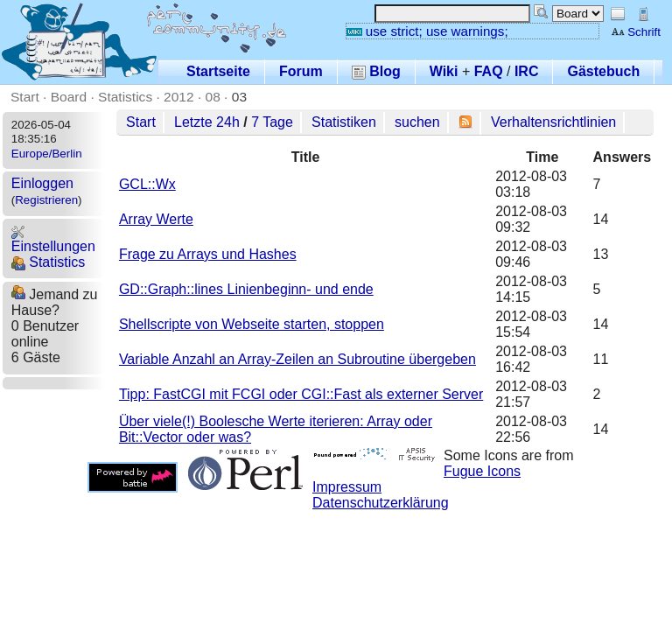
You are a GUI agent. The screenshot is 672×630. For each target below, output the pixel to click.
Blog (376, 71)
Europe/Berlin (47, 154)
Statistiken (344, 122)
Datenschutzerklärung (381, 503)
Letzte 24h (207, 122)
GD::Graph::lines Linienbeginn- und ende (246, 289)
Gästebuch (603, 71)
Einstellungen (53, 239)
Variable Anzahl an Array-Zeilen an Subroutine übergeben (297, 359)
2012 (179, 97)
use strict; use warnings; (427, 31)
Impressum (347, 487)
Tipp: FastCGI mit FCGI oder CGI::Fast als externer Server (301, 394)
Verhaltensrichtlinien (553, 122)
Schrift (636, 32)
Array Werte (156, 219)
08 (213, 97)
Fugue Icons (482, 471)
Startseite (218, 71)
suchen (417, 122)
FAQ (489, 71)
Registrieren (46, 200)
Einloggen (42, 183)
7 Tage (272, 122)
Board (69, 97)
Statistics (125, 97)
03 (239, 97)
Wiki (444, 71)
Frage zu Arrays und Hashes (208, 254)
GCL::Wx (147, 184)
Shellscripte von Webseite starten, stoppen (252, 324)
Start (25, 97)
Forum (301, 71)
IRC (527, 71)
